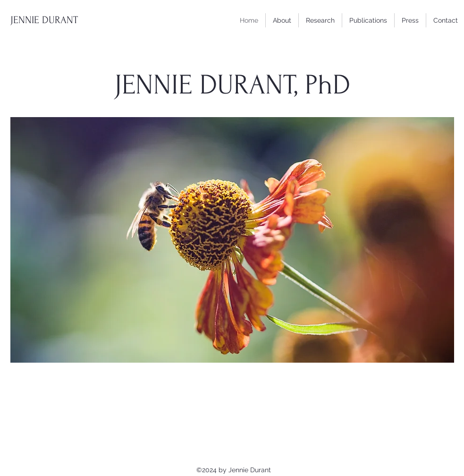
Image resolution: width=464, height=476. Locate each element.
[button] (368, 20)
